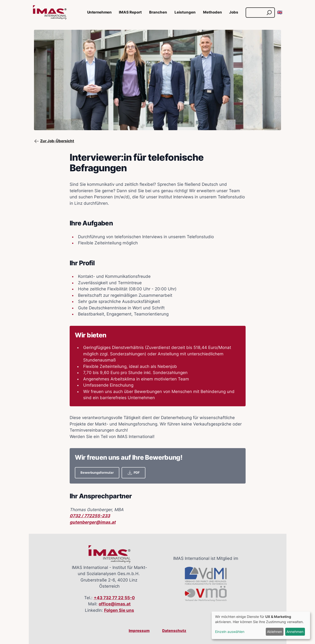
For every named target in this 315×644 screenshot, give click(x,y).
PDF (134, 473)
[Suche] (256, 13)
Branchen (158, 12)
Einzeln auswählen (230, 632)
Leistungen (185, 12)
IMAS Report (130, 12)
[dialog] (261, 625)
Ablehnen (275, 632)
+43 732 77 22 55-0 (114, 598)
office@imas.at (115, 604)
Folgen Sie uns (119, 610)
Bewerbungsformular (97, 473)
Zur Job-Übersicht (54, 141)
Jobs (234, 12)
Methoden (213, 12)
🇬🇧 (280, 12)
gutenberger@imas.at (93, 522)
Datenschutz (174, 631)
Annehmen (295, 632)
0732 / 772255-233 (90, 516)
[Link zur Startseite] (50, 13)
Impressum (139, 631)
